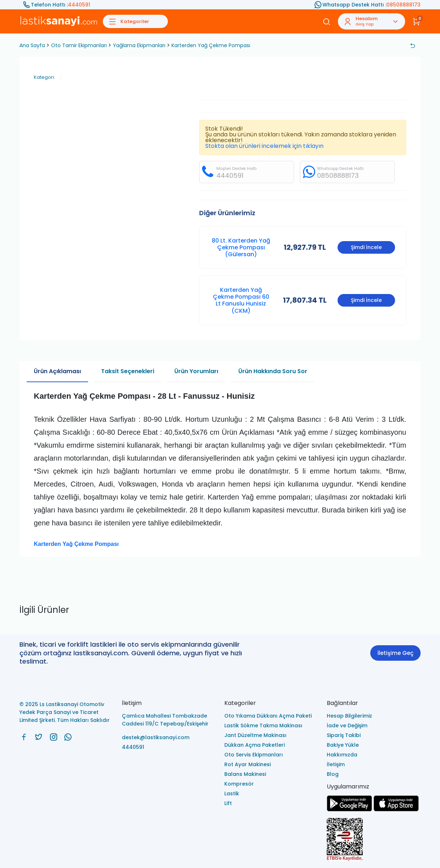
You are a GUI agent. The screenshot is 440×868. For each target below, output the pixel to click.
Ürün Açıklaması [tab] (57, 371)
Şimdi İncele (366, 247)
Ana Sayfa (32, 45)
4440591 (79, 5)
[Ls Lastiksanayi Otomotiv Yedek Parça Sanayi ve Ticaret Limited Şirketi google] (349, 810)
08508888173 (404, 5)
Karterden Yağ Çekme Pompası (211, 45)
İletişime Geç (395, 653)
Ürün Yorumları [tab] (196, 371)
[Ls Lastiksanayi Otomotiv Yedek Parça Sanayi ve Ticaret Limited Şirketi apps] (396, 810)
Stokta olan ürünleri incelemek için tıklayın (264, 146)
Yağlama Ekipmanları (139, 45)
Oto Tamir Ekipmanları (79, 45)
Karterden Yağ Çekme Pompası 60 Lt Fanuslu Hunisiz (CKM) (241, 300)
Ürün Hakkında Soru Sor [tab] (273, 371)
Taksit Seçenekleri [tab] (128, 371)
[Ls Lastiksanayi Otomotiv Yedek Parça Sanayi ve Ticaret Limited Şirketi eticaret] (374, 840)
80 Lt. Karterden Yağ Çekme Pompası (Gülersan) (241, 247)
